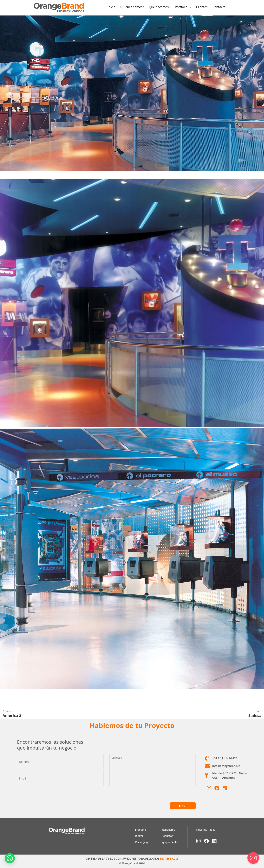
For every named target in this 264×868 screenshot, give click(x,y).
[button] (10, 858)
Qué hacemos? (159, 7)
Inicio (111, 7)
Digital (139, 836)
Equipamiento (169, 842)
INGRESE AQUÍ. (169, 858)
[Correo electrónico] (253, 858)
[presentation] (135, 795)
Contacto (219, 7)
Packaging (141, 842)
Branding (141, 830)
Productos (167, 836)
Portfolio (181, 7)
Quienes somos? (132, 7)
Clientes (202, 7)
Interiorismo (168, 830)
